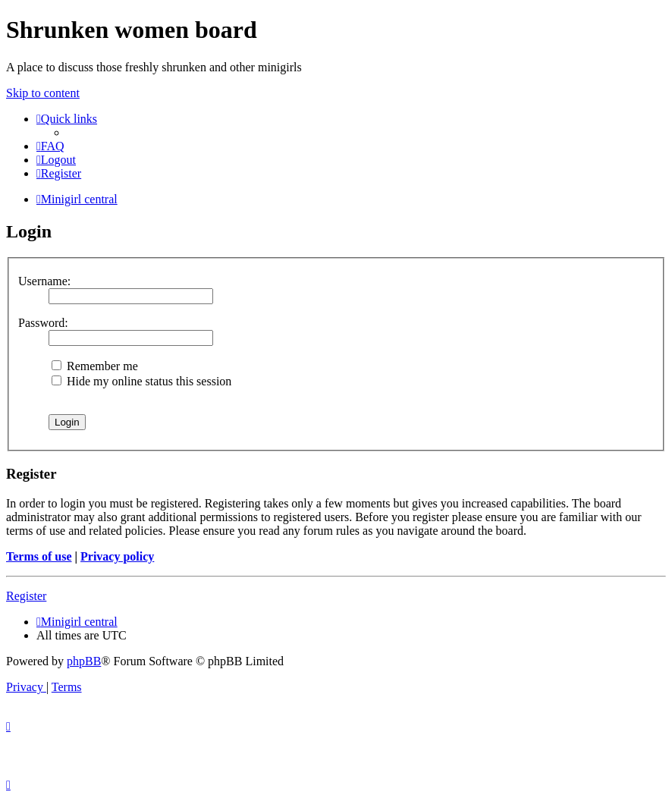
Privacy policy (117, 556)
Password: (43, 323)
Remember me (95, 366)
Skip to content (43, 93)
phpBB (84, 661)
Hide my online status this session (141, 381)
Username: (44, 281)
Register (26, 596)
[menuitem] (50, 146)
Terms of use (39, 556)
